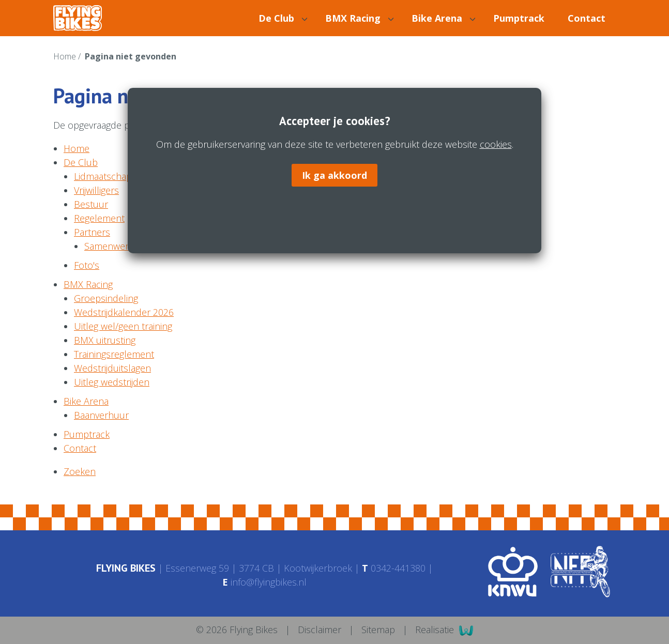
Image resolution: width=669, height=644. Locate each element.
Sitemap (379, 630)
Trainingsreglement (114, 354)
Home (66, 56)
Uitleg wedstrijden (112, 382)
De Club (283, 18)
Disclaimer (321, 630)
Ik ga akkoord (334, 175)
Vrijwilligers (96, 190)
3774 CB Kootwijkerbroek (295, 568)
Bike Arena (443, 18)
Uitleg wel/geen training (123, 326)
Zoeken (80, 471)
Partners (92, 232)
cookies (495, 145)
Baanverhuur (101, 415)
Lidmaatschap (103, 176)
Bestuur (91, 204)
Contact (587, 18)
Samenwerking (115, 246)
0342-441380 (394, 568)
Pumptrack (519, 18)
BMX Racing (359, 18)
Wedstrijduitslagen (112, 368)
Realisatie (444, 631)
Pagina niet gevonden (131, 56)
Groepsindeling (106, 298)
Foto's (87, 265)
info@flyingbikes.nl (264, 582)
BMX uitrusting (105, 340)
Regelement (99, 218)
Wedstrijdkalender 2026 (124, 312)
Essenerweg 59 (197, 568)
